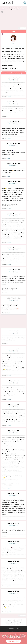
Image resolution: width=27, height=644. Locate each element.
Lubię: (15, 80)
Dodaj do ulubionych (2, 12)
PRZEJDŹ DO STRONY (14, 641)
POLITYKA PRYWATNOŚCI (16, 629)
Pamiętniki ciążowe (3, 9)
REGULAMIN (17, 631)
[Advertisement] (14, 21)
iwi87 (14, 44)
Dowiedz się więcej (20, 638)
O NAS (9, 629)
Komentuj (11, 80)
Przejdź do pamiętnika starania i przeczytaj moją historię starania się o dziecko (14, 73)
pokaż (9, 97)
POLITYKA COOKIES (10, 631)
